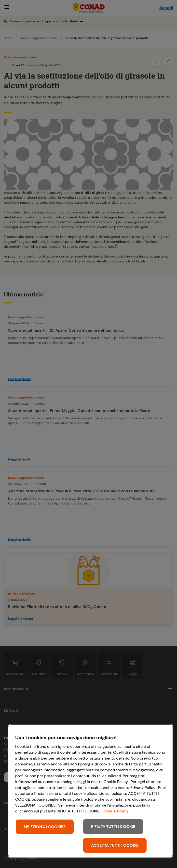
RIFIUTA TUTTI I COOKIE (113, 827)
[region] (90, 791)
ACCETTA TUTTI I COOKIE (115, 845)
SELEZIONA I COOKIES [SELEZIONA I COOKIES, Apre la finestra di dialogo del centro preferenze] (45, 827)
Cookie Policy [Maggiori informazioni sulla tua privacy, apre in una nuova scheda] (116, 811)
